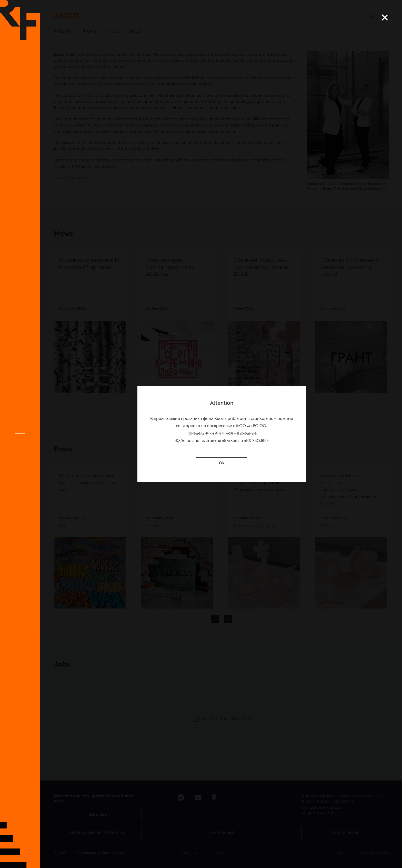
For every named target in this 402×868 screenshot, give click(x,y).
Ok (222, 463)
